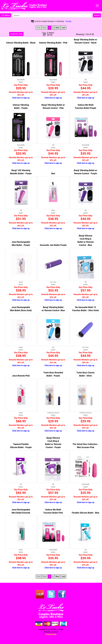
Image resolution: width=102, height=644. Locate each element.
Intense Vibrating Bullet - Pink (53, 43)
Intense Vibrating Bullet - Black (21, 43)
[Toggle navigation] (97, 6)
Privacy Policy (51, 634)
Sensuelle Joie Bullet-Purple (53, 245)
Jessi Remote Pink (21, 376)
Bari (53, 174)
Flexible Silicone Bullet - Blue (86, 513)
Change (68, 21)
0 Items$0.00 (51, 34)
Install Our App (16, 34)
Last (63, 28)
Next (57, 28)
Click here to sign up (21, 98)
